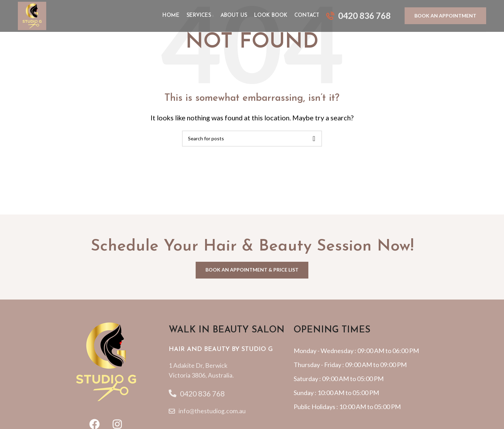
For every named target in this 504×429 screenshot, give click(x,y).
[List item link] (231, 371)
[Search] (252, 139)
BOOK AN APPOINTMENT (445, 17)
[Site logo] (34, 16)
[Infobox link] (358, 17)
